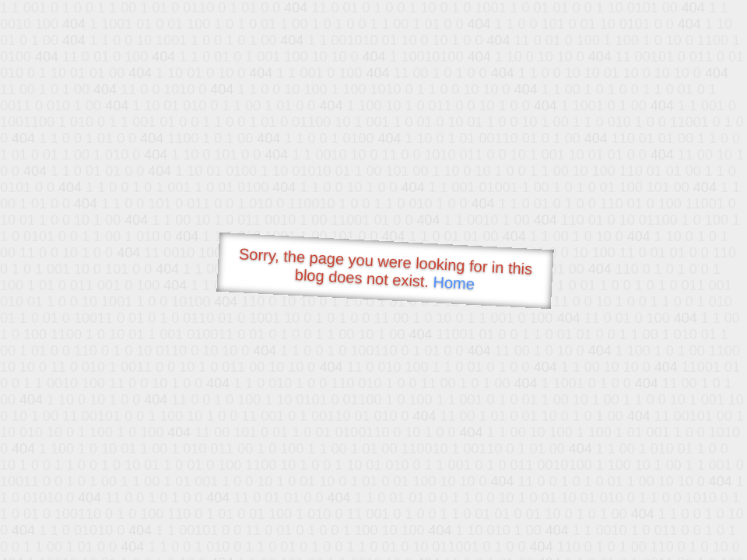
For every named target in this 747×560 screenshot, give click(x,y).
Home (454, 283)
